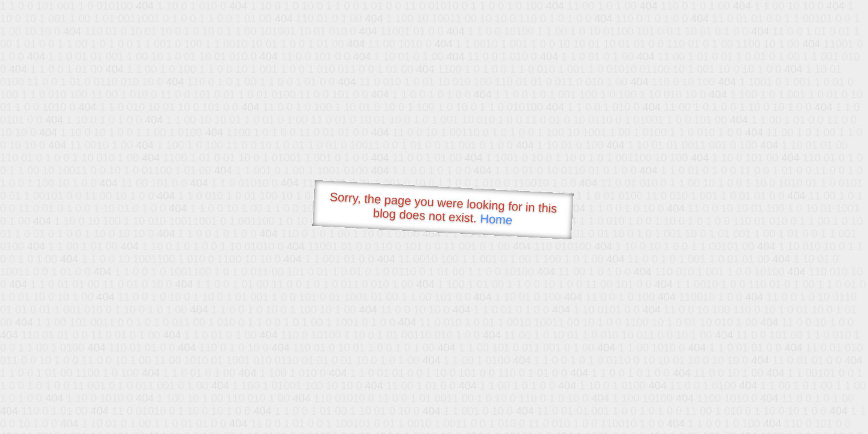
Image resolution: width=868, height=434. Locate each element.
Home (496, 219)
